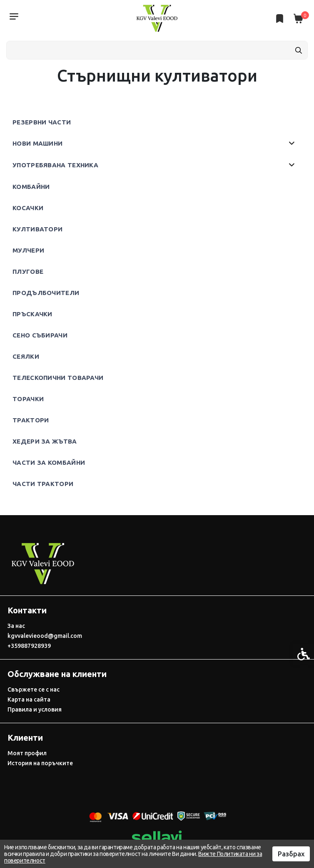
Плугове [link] (28, 272)
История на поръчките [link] (40, 763)
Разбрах (291, 854)
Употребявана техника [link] (55, 165)
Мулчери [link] (28, 250)
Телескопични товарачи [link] (58, 378)
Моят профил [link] (27, 753)
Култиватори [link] (37, 229)
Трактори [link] (31, 420)
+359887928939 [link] (29, 646)
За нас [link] (16, 626)
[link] (157, 18)
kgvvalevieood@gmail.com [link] (45, 636)
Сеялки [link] (26, 356)
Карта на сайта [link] (29, 699)
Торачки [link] (28, 399)
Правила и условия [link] (35, 709)
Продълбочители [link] (46, 293)
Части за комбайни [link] (49, 463)
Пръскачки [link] (32, 314)
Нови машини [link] (37, 143)
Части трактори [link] (43, 484)
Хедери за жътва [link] (45, 441)
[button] (292, 144)
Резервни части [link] (42, 122)
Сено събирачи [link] (40, 335)
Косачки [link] (28, 208)
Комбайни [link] (31, 187)
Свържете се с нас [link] (34, 689)
